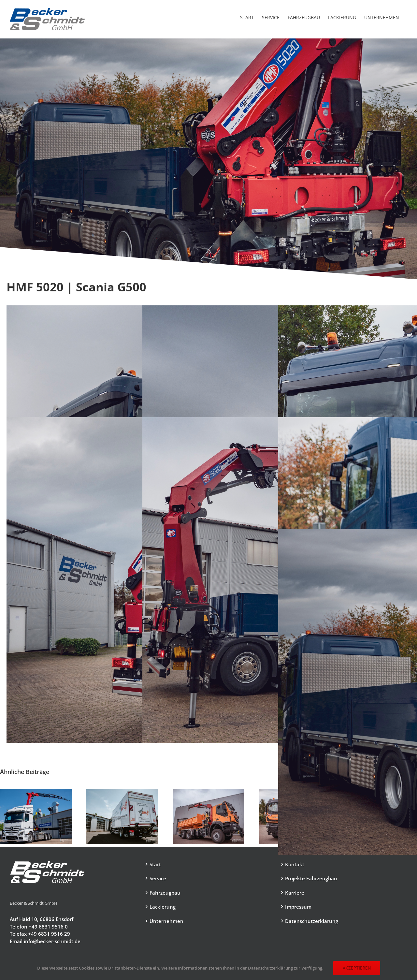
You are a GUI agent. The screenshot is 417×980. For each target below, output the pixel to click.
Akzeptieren (357, 968)
